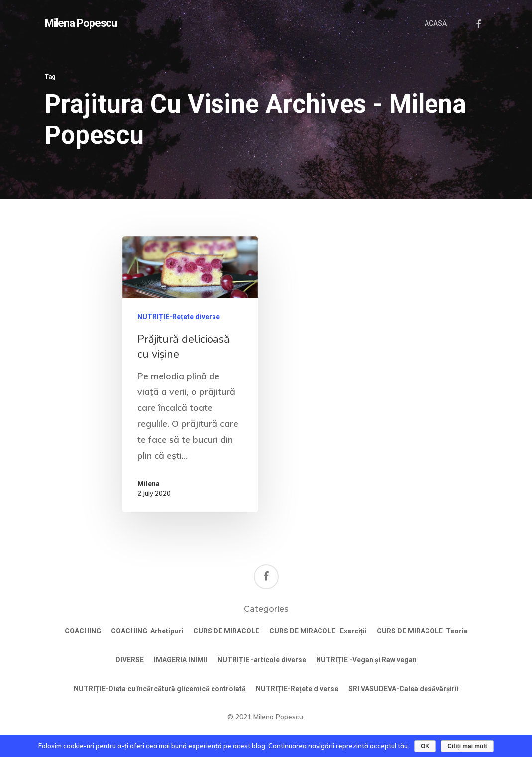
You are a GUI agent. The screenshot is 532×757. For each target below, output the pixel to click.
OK (425, 746)
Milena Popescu (81, 23)
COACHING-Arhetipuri (147, 631)
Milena (149, 484)
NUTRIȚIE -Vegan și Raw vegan (366, 660)
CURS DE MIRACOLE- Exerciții (318, 631)
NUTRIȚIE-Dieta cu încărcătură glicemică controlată (160, 689)
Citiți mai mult (467, 746)
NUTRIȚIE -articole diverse (262, 660)
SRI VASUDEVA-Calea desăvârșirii (404, 689)
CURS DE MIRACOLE (226, 631)
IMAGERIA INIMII (181, 660)
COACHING (83, 631)
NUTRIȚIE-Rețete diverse (179, 317)
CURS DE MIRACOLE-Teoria (422, 631)
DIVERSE (130, 660)
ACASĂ (436, 23)
